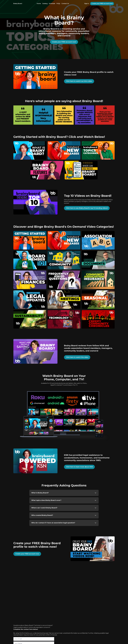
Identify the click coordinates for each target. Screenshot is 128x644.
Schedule (52, 4)
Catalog (45, 4)
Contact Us (65, 4)
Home (39, 4)
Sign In (87, 4)
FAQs (58, 4)
